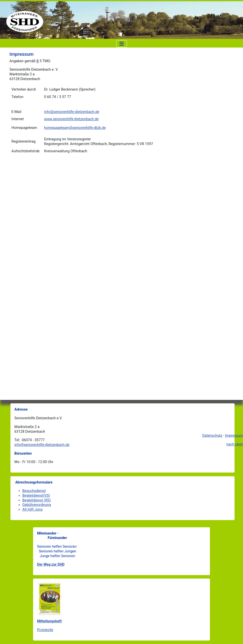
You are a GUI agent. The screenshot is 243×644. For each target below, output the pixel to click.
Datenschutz (212, 436)
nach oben (235, 444)
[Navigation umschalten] (122, 44)
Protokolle (45, 630)
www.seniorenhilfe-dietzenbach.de (71, 119)
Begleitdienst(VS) (36, 496)
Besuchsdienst (34, 491)
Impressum (234, 436)
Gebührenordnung (37, 505)
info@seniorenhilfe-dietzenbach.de (72, 112)
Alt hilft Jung (32, 510)
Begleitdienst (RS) (37, 500)
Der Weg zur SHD (51, 564)
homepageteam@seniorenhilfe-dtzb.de (75, 128)
